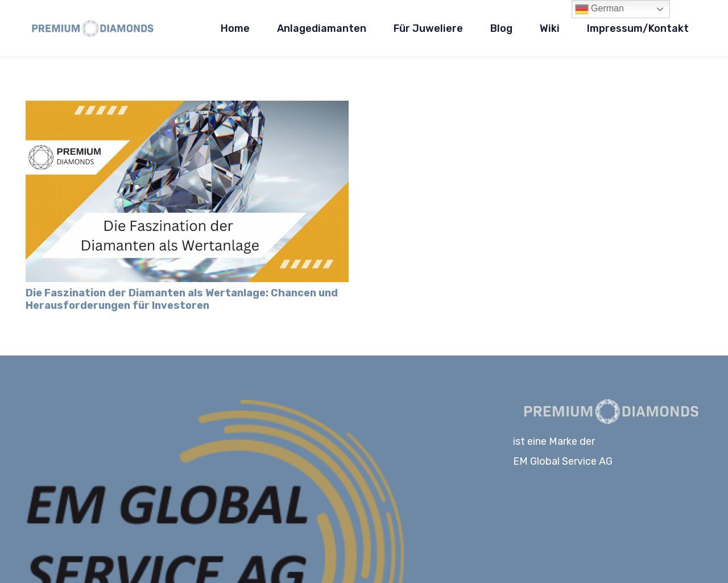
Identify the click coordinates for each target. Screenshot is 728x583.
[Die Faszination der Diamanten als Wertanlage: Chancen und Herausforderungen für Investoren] (187, 109)
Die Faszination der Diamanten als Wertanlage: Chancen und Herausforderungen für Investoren (182, 299)
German (599, 9)
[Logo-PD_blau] (90, 28)
